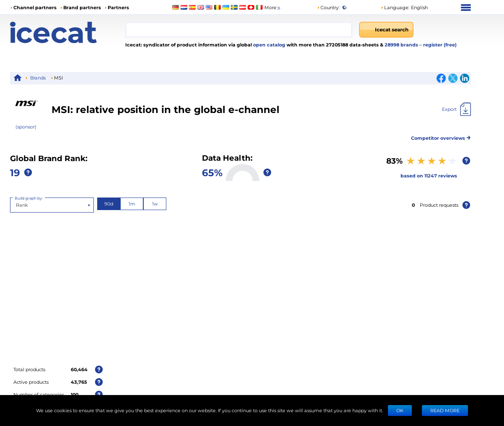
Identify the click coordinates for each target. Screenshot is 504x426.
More (273, 8)
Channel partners (35, 7)
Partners (118, 7)
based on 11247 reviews (429, 176)
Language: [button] (395, 7)
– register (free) (438, 45)
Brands (38, 78)
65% (212, 172)
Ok (400, 410)
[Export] (456, 109)
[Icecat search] (386, 30)
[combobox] (239, 30)
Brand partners (82, 7)
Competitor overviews (441, 137)
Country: (328, 7)
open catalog (269, 45)
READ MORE (445, 410)
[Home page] (68, 32)
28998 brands (402, 45)
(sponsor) (26, 127)
